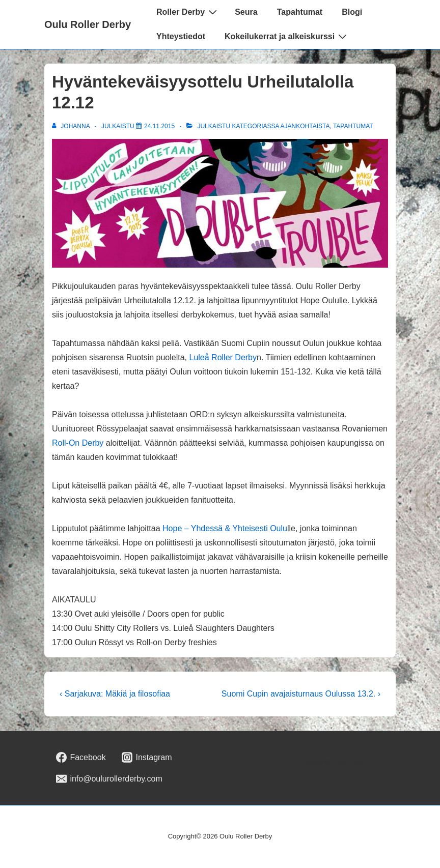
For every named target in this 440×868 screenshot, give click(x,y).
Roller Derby (188, 12)
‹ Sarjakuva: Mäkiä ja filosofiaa (115, 694)
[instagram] (147, 758)
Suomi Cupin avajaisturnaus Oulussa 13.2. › (301, 694)
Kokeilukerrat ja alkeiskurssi (287, 36)
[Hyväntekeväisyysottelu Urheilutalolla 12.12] (159, 126)
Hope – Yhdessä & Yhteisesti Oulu (225, 528)
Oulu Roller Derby (88, 24)
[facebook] (81, 758)
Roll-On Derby (78, 443)
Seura (246, 12)
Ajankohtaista (305, 126)
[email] (109, 779)
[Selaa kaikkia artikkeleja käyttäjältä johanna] (72, 126)
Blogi (352, 12)
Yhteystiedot (181, 36)
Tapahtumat (300, 12)
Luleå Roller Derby (223, 357)
